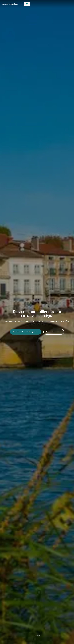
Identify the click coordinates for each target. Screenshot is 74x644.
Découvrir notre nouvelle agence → (26, 332)
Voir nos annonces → (54, 332)
